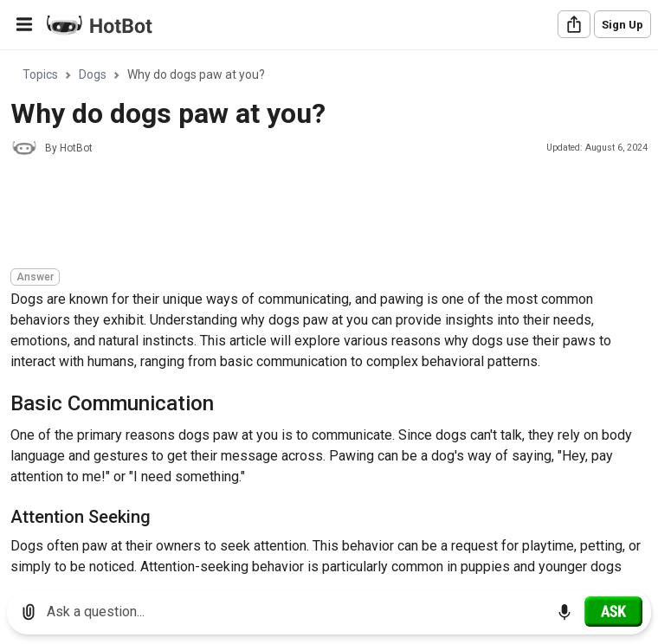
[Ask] (613, 611)
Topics (40, 74)
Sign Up (623, 25)
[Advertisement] (326, 215)
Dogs (93, 74)
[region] (329, 314)
